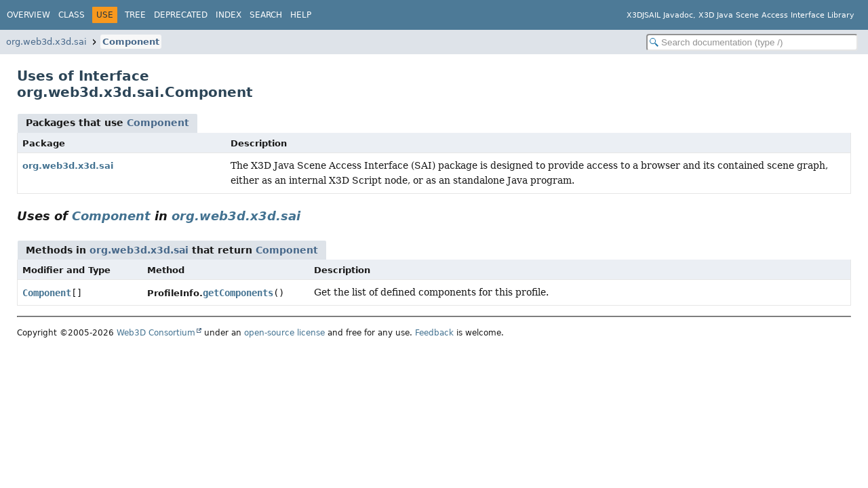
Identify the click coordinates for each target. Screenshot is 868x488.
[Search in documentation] (752, 42)
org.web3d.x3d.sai (46, 42)
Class (72, 15)
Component (131, 42)
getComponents (238, 293)
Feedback (434, 333)
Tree (135, 15)
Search (266, 15)
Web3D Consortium (156, 333)
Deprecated (181, 15)
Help (301, 15)
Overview (28, 15)
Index (229, 15)
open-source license (284, 333)
